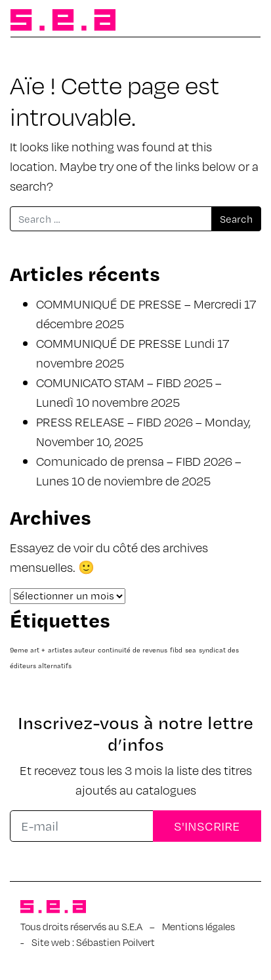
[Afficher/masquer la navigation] (240, 21)
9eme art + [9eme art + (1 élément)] (28, 650)
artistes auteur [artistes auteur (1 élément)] (72, 650)
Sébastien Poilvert (115, 942)
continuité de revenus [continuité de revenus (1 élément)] (133, 650)
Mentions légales (198, 926)
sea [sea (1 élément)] (191, 650)
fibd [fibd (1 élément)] (176, 650)
